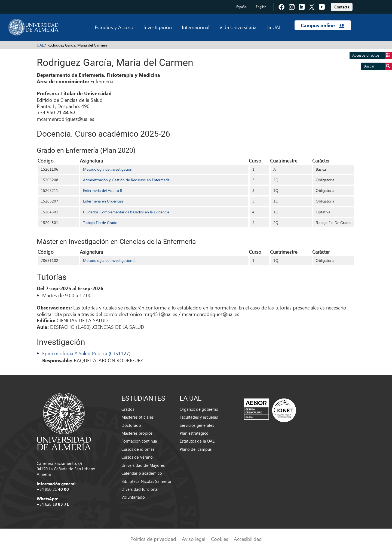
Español (242, 7)
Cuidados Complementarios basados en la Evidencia (126, 212)
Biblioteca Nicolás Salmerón (147, 481)
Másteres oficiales (137, 417)
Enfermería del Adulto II (103, 190)
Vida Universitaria (238, 27)
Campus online (323, 25)
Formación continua (139, 441)
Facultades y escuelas (199, 417)
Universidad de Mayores (143, 465)
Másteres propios (137, 433)
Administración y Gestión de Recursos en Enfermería (126, 180)
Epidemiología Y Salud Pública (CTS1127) (86, 353)
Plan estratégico (194, 433)
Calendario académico (142, 473)
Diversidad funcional (140, 489)
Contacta (342, 7)
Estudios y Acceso (114, 27)
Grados (128, 409)
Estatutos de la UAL (197, 441)
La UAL (274, 27)
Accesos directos (372, 55)
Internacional (196, 27)
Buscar (378, 66)
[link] (342, 6)
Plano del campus (196, 449)
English (261, 7)
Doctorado (131, 425)
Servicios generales (197, 425)
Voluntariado (133, 497)
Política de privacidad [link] (153, 539)
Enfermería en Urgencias (103, 201)
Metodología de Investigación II (109, 260)
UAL (40, 45)
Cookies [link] (220, 539)
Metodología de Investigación (108, 169)
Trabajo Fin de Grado (100, 223)
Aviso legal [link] (194, 539)
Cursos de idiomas (138, 449)
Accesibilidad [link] (248, 539)
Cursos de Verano (137, 457)
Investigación (158, 27)
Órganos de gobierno (199, 409)
